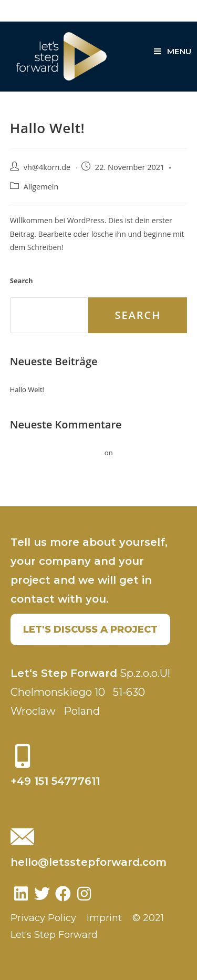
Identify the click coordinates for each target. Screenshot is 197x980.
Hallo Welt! (27, 389)
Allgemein (41, 187)
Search (22, 281)
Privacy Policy (43, 918)
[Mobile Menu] (173, 51)
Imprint (104, 918)
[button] (90, 629)
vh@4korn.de (47, 167)
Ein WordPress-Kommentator (56, 453)
